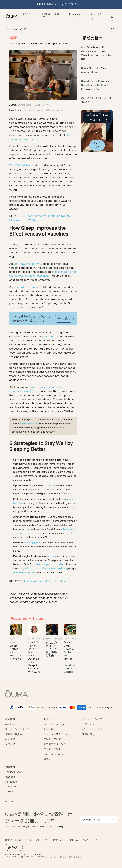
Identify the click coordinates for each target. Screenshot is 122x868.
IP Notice (74, 840)
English (14, 847)
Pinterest (11, 787)
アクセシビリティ (43, 840)
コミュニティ (70, 639)
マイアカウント (52, 749)
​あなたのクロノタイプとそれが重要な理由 (51, 649)
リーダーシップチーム (17, 729)
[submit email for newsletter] (114, 820)
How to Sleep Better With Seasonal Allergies (16, 650)
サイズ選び (50, 729)
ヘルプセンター (52, 724)
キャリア (10, 739)
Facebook (11, 777)
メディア (10, 744)
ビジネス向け (90, 724)
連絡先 (47, 759)
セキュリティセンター (90, 840)
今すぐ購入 (64, 319)
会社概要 (10, 724)
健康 (13, 38)
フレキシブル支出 (54, 739)
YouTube (10, 802)
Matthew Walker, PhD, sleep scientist (46, 110)
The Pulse (13, 772)
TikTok (9, 792)
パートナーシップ (92, 729)
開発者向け (88, 734)
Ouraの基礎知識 (54, 639)
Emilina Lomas (25, 105)
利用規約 (9, 840)
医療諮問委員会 (14, 734)
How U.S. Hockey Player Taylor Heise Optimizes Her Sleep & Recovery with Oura (34, 657)
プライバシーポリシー (24, 840)
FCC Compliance (60, 840)
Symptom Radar (29, 424)
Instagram (11, 782)
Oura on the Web (53, 754)
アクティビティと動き (38, 639)
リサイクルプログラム (56, 734)
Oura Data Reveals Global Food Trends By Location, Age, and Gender (70, 657)
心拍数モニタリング (55, 744)
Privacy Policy (57, 827)
